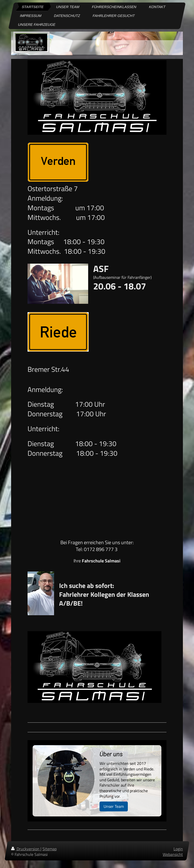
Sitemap (50, 849)
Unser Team (114, 806)
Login (178, 849)
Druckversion (26, 849)
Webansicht (173, 854)
